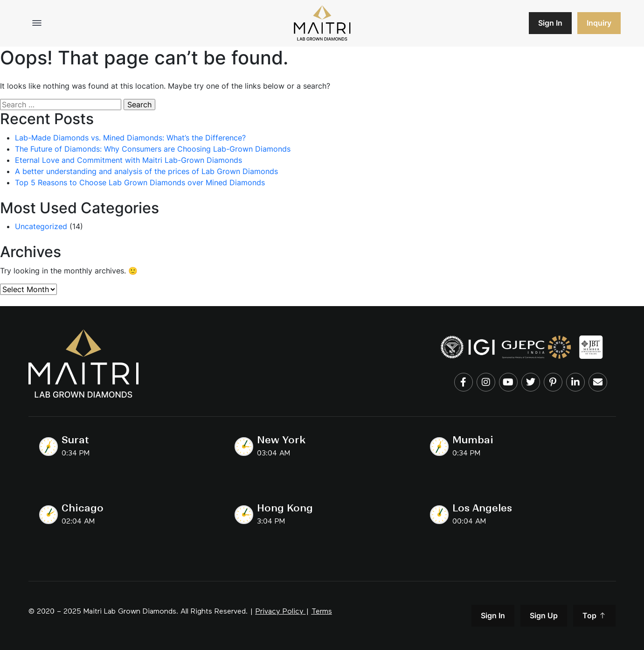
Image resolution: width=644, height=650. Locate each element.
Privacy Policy (280, 612)
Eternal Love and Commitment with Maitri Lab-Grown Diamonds (128, 160)
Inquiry (599, 23)
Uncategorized (41, 226)
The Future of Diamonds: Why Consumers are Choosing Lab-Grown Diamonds (153, 149)
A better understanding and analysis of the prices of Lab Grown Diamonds (146, 171)
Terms (322, 612)
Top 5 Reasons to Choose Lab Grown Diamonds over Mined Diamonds (140, 182)
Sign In (550, 23)
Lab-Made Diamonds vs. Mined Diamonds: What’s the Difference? (130, 138)
